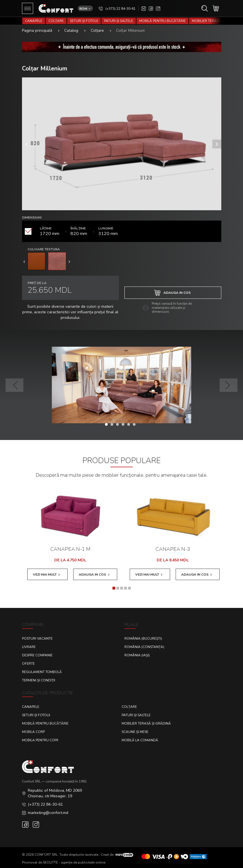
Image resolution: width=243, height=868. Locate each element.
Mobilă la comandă (140, 740)
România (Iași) (137, 655)
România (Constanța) (144, 647)
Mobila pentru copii (40, 740)
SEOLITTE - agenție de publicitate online (74, 862)
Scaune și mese (135, 732)
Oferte (28, 664)
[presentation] (24, 261)
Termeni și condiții (39, 680)
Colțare (56, 21)
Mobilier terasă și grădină (146, 723)
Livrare (29, 647)
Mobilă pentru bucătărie (162, 21)
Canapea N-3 (173, 549)
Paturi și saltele (119, 21)
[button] (108, 424)
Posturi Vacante (37, 639)
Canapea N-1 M (70, 549)
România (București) (143, 639)
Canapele (34, 21)
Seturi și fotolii (84, 21)
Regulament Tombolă (42, 672)
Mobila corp (33, 732)
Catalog (71, 30)
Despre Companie (37, 655)
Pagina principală (37, 30)
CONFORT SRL (46, 854)
